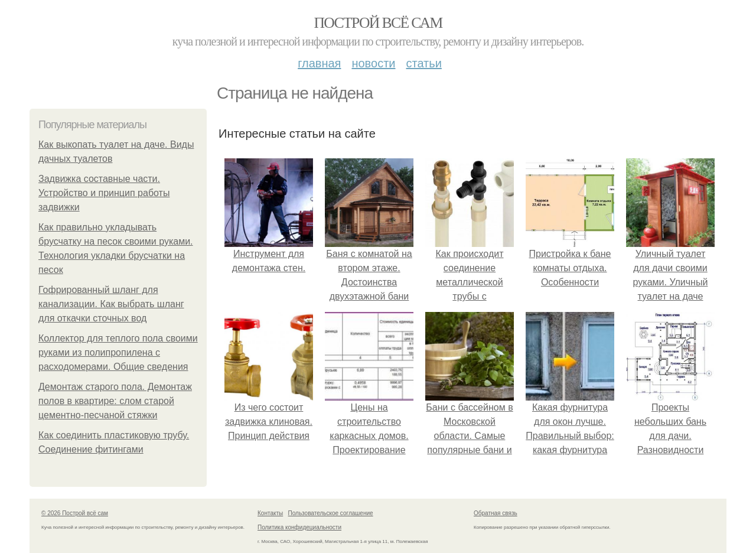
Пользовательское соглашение (331, 513)
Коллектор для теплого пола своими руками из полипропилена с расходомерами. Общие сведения (118, 352)
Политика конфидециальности (299, 527)
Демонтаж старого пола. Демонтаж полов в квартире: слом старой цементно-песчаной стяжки (115, 401)
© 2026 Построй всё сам (75, 513)
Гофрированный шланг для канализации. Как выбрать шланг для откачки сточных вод (111, 304)
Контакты (270, 513)
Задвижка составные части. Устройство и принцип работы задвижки (104, 193)
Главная (319, 63)
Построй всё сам (378, 23)
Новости (373, 63)
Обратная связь (496, 513)
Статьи (423, 63)
